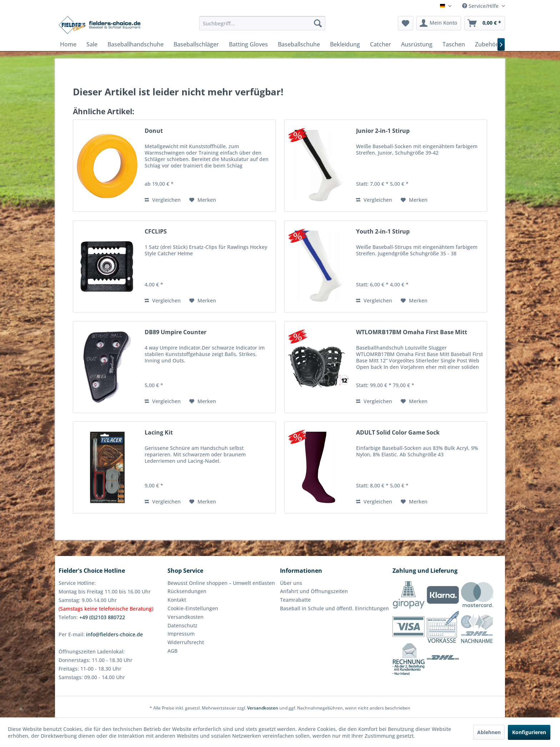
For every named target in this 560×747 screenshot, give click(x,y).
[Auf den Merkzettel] (203, 200)
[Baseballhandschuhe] (136, 44)
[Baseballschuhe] (299, 44)
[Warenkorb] (485, 23)
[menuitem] (262, 23)
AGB (172, 651)
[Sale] (92, 44)
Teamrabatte (295, 600)
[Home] (68, 44)
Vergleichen (163, 200)
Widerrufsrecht (186, 642)
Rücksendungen (187, 591)
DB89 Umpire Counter (176, 332)
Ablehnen (489, 732)
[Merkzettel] (406, 23)
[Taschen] (454, 44)
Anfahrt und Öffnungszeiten (314, 591)
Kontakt (177, 600)
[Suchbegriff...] (262, 23)
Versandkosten (186, 617)
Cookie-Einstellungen (193, 608)
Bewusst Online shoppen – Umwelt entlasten (221, 583)
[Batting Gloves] (248, 44)
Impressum (181, 634)
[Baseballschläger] (196, 44)
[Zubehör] (487, 44)
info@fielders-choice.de (114, 634)
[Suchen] (318, 23)
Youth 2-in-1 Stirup (383, 232)
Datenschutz (182, 625)
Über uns (291, 583)
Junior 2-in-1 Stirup (383, 131)
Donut (154, 131)
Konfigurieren (529, 732)
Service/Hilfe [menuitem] (481, 6)
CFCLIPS (156, 232)
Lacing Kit (159, 433)
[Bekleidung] (345, 44)
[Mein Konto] (439, 23)
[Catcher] (381, 44)
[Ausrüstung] (417, 44)
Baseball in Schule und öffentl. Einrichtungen (334, 608)
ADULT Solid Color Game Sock (398, 433)
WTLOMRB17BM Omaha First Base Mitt (412, 332)
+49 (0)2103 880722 (102, 617)
